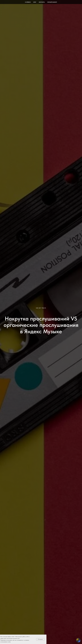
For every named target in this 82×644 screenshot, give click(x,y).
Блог (35, 2)
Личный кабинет (52, 2)
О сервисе (28, 2)
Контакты (42, 2)
